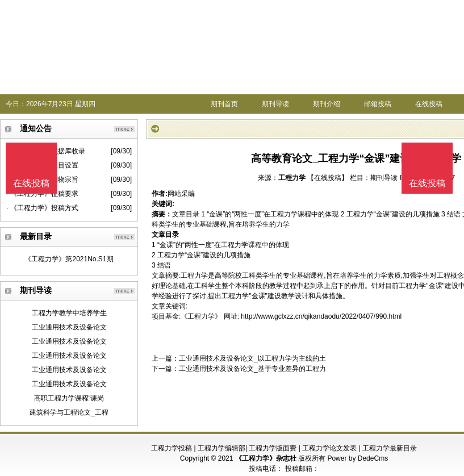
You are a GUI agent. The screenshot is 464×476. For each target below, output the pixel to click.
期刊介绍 (327, 104)
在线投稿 (429, 104)
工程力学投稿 (172, 448)
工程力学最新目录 (390, 448)
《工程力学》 (201, 316)
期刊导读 (275, 104)
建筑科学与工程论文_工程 (69, 412)
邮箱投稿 (378, 104)
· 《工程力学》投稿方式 (42, 208)
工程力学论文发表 (329, 448)
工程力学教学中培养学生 (69, 313)
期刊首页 (224, 104)
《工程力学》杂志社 (266, 458)
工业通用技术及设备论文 (69, 327)
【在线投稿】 (328, 178)
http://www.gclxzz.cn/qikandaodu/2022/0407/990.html (321, 316)
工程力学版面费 (273, 448)
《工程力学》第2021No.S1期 (69, 259)
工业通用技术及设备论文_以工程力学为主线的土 (252, 358)
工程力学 (292, 178)
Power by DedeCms (358, 458)
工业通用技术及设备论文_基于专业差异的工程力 (252, 369)
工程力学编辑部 (221, 448)
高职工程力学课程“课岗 (69, 398)
